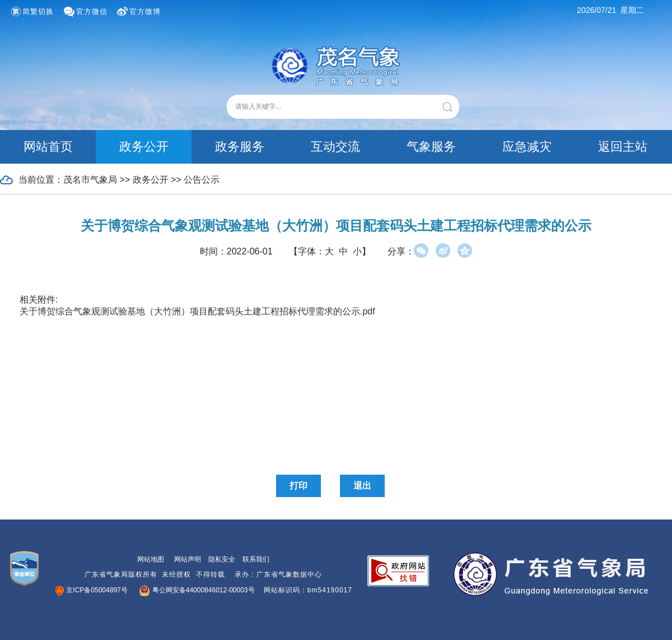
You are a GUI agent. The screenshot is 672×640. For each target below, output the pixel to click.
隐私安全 (222, 559)
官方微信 (92, 11)
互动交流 (335, 147)
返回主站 (623, 147)
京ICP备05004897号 (92, 590)
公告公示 (202, 180)
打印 (298, 486)
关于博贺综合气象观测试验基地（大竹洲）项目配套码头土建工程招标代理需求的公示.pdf (197, 311)
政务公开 (144, 147)
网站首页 (48, 147)
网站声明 (188, 559)
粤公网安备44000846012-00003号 (197, 590)
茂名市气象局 (90, 180)
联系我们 (256, 559)
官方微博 (145, 11)
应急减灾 (527, 147)
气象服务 (431, 147)
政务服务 (240, 147)
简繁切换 (38, 11)
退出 (362, 486)
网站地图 (151, 559)
